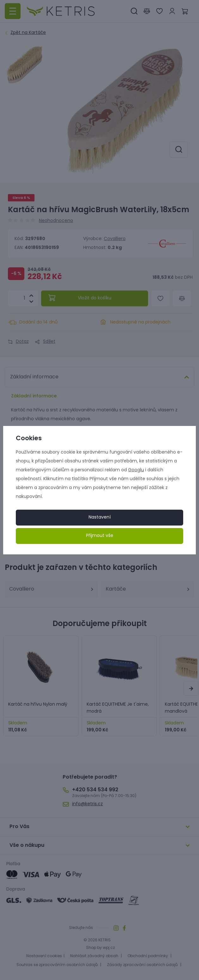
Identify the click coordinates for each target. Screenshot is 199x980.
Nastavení (100, 517)
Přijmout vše (100, 536)
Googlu (136, 470)
